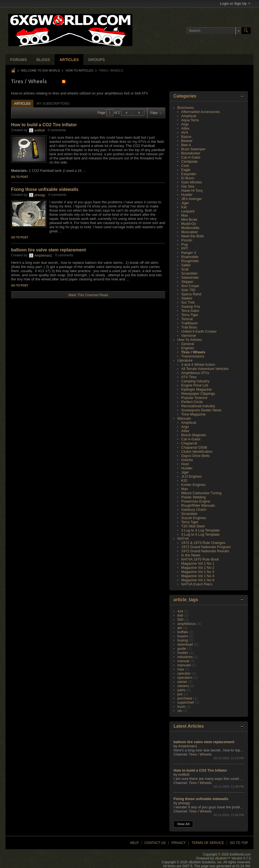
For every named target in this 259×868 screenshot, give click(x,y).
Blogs (43, 60)
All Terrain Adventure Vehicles (205, 369)
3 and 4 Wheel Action (198, 365)
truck (181, 707)
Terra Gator (190, 311)
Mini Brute (189, 219)
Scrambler (189, 273)
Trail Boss (189, 327)
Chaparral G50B (194, 447)
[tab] (22, 103)
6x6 (180, 615)
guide (182, 649)
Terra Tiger (190, 315)
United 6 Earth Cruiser (199, 331)
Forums (19, 60)
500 (180, 620)
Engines (188, 348)
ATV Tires (189, 377)
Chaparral (189, 443)
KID (184, 481)
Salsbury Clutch (194, 510)
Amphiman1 (43, 256)
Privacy (179, 843)
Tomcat (187, 319)
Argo (185, 124)
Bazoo (186, 137)
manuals (184, 665)
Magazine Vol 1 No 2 (198, 568)
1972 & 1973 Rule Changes (203, 543)
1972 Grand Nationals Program (206, 547)
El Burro (188, 178)
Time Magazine (193, 414)
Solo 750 (188, 290)
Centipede (189, 161)
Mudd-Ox (189, 224)
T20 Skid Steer (193, 526)
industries (185, 657)
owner (182, 682)
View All (183, 824)
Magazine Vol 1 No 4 (198, 576)
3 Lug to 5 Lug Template (200, 534)
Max (185, 215)
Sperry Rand (191, 294)
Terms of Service (208, 843)
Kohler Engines (193, 485)
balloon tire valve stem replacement (48, 250)
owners (183, 686)
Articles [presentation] (22, 104)
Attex (185, 128)
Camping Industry (195, 381)
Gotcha (187, 460)
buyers (183, 636)
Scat (185, 269)
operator (184, 673)
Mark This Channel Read (88, 295)
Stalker (187, 298)
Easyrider (189, 174)
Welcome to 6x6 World (40, 70)
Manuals (184, 418)
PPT (185, 248)
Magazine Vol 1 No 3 (198, 572)
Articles (69, 60)
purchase (185, 698)
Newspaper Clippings (198, 394)
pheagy (40, 195)
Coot (185, 166)
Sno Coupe (190, 286)
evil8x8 (40, 130)
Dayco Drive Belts (195, 456)
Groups (96, 60)
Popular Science (194, 398)
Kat (184, 207)
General (188, 344)
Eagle (186, 170)
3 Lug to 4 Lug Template (200, 530)
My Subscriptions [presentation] (53, 104)
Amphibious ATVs (195, 373)
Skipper (187, 282)
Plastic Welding (193, 497)
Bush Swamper (193, 149)
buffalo (183, 632)
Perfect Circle (192, 402)
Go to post (20, 177)
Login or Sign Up (235, 4)
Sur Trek (188, 302)
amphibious (187, 624)
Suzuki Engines (194, 518)
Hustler (187, 195)
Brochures (185, 108)
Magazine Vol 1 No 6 (198, 580)
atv (180, 628)
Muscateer (190, 232)
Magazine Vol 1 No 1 (198, 563)
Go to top (239, 843)
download (185, 644)
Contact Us (155, 843)
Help (134, 843)
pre (180, 694)
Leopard (188, 211)
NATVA (183, 539)
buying (183, 640)
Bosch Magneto (194, 435)
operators (185, 678)
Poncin (187, 240)
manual (183, 661)
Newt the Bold (192, 236)
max (181, 669)
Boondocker (191, 153)
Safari (186, 265)
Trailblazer (189, 323)
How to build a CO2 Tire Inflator (44, 125)
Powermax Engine (196, 501)
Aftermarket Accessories (201, 112)
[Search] (214, 31)
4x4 (180, 611)
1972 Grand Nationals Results (205, 551)
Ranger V (189, 253)
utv (180, 711)
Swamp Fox (191, 307)
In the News (191, 555)
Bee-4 (186, 145)
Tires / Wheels (193, 352)
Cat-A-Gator (191, 157)
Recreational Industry (198, 406)
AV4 (185, 132)
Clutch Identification (197, 452)
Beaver (187, 141)
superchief (186, 702)
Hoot (185, 464)
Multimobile (190, 228)
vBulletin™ (222, 858)
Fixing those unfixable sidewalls (45, 189)
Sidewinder (190, 278)
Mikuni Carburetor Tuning (201, 493)
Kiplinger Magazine (197, 389)
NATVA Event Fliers (197, 584)
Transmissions (193, 356)
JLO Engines (191, 476)
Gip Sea (188, 186)
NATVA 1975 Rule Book (200, 559)
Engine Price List (195, 385)
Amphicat (189, 116)
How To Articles (80, 70)
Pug (184, 244)
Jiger (185, 203)
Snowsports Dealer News (201, 410)
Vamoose (189, 336)
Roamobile (190, 257)
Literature (185, 360)
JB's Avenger (192, 199)
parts (181, 690)
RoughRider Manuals (198, 505)
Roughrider (190, 261)
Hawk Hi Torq (192, 190)
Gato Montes (191, 182)
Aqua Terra (190, 120)
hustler (183, 653)
